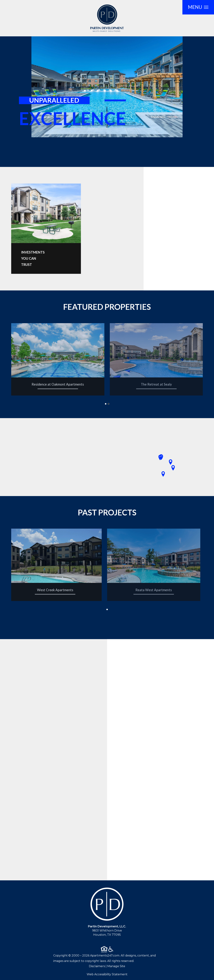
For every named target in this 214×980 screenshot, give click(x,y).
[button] (106, 404)
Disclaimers (97, 966)
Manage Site (116, 966)
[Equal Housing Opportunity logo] (104, 949)
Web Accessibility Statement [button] (107, 974)
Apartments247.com (105, 955)
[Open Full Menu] (198, 7)
